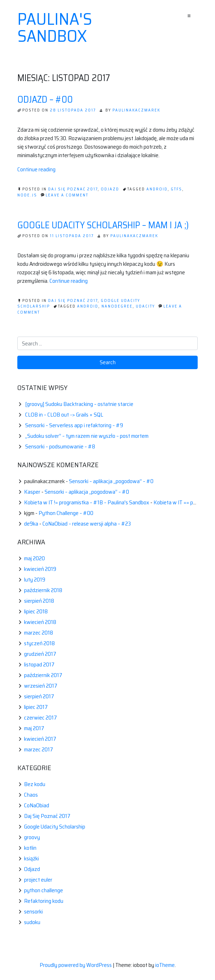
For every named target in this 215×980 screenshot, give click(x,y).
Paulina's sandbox (55, 28)
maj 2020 (34, 558)
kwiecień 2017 (40, 739)
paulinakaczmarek (136, 110)
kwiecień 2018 (40, 622)
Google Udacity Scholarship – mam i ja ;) (103, 225)
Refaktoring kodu (44, 901)
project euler (38, 880)
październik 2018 (43, 590)
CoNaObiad (37, 805)
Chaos (31, 795)
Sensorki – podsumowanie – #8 (60, 446)
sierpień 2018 (39, 601)
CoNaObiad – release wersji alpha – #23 (87, 524)
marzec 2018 (39, 633)
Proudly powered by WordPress (76, 965)
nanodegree (117, 306)
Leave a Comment (67, 195)
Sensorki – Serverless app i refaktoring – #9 (74, 425)
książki (31, 858)
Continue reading (36, 169)
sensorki (33, 912)
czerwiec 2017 (40, 718)
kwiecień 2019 (40, 569)
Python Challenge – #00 (66, 513)
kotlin (30, 848)
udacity (145, 306)
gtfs (176, 189)
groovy (32, 837)
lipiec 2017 (36, 707)
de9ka (31, 524)
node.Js (27, 195)
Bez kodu (35, 784)
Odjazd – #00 (45, 99)
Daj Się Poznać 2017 (73, 189)
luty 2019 (35, 580)
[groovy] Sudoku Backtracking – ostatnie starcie (79, 404)
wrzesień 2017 (41, 686)
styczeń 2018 (39, 643)
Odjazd (110, 189)
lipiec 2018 (36, 611)
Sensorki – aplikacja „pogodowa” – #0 (111, 481)
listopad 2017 (39, 664)
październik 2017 (43, 675)
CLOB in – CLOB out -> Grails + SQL (64, 415)
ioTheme (165, 965)
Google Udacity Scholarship (55, 827)
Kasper (32, 492)
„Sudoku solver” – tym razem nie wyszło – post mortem (87, 436)
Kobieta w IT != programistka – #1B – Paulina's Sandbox (87, 502)
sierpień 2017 (39, 696)
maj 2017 (34, 728)
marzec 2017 (39, 749)
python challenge (43, 890)
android (157, 189)
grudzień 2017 (40, 654)
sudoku (32, 922)
